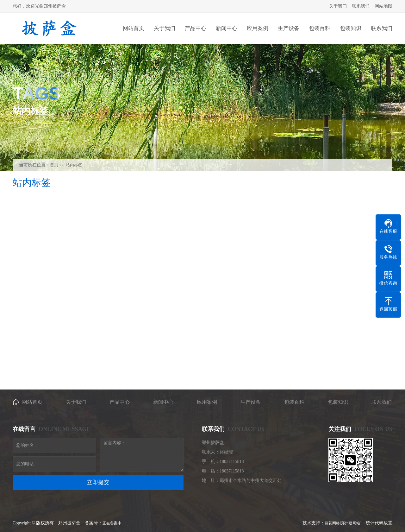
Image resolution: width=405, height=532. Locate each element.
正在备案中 (112, 523)
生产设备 (251, 402)
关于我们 (338, 6)
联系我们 (361, 6)
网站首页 (32, 402)
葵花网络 (332, 523)
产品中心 (120, 402)
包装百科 (294, 402)
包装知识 (338, 402)
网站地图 (383, 6)
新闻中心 (163, 402)
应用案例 (207, 402)
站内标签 (74, 165)
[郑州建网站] (351, 523)
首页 (54, 165)
